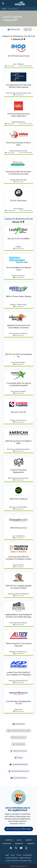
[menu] (3, 3)
